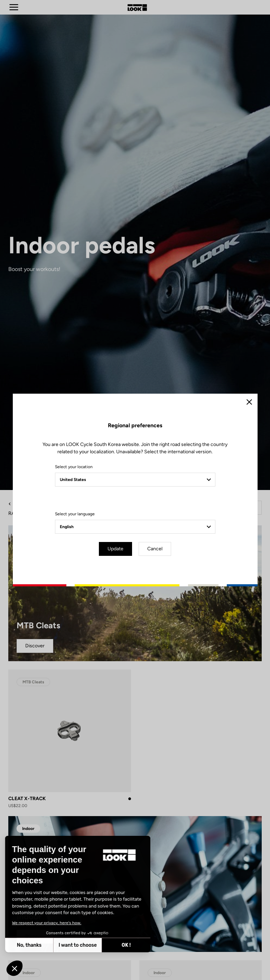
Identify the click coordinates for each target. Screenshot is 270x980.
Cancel (155, 549)
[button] (15, 968)
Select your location (74, 467)
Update (115, 549)
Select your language (75, 514)
